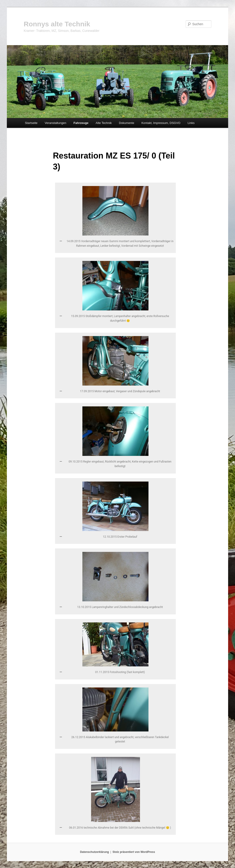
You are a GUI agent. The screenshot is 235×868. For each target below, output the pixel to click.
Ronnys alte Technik (57, 24)
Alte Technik (104, 123)
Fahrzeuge (81, 123)
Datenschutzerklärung (95, 852)
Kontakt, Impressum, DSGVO (161, 123)
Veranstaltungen (56, 123)
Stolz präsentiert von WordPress (134, 852)
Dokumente (126, 123)
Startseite (31, 123)
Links (191, 123)
